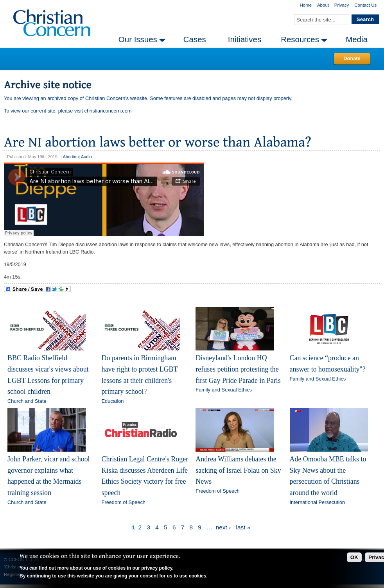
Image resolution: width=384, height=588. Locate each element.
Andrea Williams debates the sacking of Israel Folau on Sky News (238, 470)
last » (243, 527)
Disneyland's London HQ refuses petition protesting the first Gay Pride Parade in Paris (238, 369)
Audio (86, 157)
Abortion (71, 157)
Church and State (27, 401)
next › (223, 527)
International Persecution (318, 502)
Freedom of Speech (124, 502)
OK (354, 557)
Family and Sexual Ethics (224, 390)
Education (113, 401)
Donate (352, 58)
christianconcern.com (108, 111)
